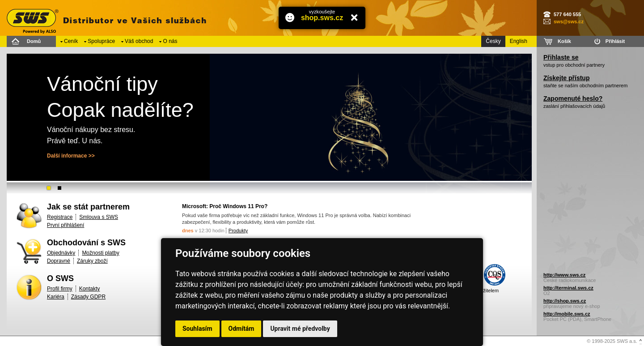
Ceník (71, 41)
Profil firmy (60, 289)
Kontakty (90, 289)
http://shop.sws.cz (565, 301)
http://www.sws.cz (564, 275)
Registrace (60, 217)
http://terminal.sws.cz (568, 288)
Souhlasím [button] (197, 329)
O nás (170, 41)
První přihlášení (66, 225)
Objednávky (61, 253)
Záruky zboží (92, 261)
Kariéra (56, 297)
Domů (34, 41)
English (519, 41)
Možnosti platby (100, 253)
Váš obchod (139, 41)
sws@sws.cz (569, 21)
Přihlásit (615, 41)
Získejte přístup (566, 78)
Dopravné (59, 261)
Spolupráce (101, 41)
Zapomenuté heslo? (573, 98)
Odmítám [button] (241, 329)
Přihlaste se (561, 57)
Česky (493, 41)
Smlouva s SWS (99, 217)
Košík (564, 41)
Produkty (238, 231)
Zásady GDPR (88, 297)
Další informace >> (71, 156)
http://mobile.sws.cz (567, 314)
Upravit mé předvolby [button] (300, 329)
